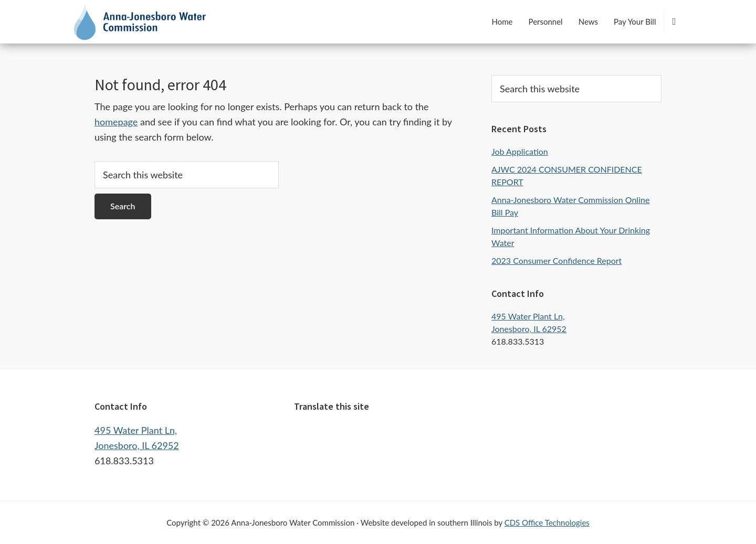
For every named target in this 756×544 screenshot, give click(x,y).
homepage (116, 122)
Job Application (520, 151)
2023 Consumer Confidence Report (556, 260)
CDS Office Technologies (547, 522)
